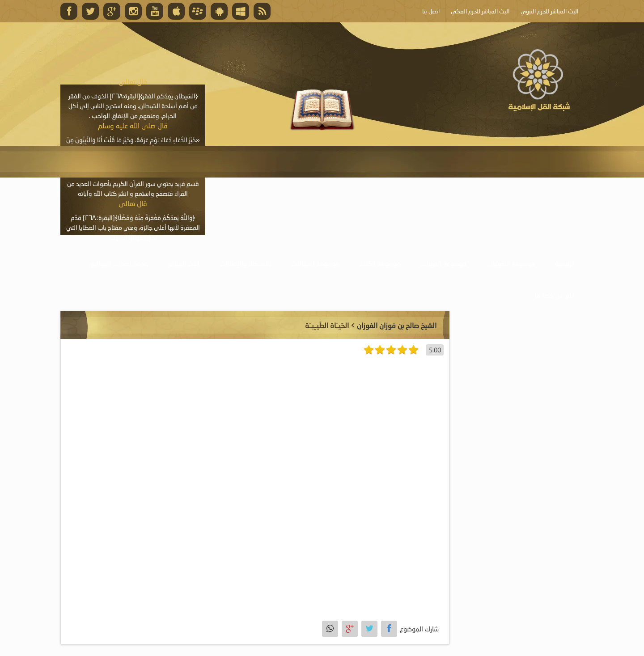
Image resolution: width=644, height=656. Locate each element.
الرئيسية (565, 263)
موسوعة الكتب (380, 263)
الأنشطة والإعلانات (245, 263)
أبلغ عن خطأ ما (555, 295)
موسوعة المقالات (315, 263)
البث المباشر (184, 263)
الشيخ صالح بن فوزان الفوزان (397, 325)
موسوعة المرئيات (444, 263)
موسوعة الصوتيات (511, 263)
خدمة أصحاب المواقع (119, 263)
